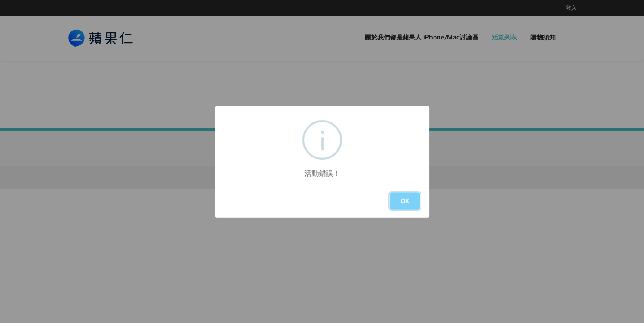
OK (405, 201)
